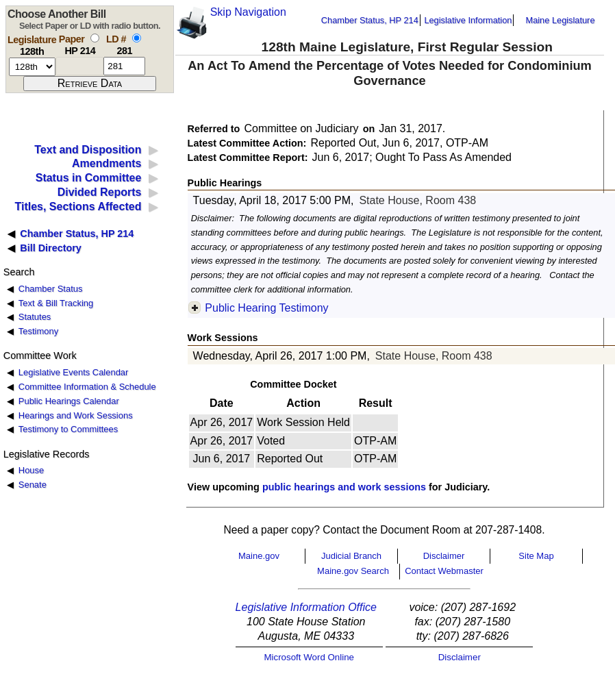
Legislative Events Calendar (74, 372)
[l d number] (124, 66)
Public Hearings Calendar (69, 401)
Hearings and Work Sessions (76, 415)
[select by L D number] (137, 38)
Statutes (35, 317)
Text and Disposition (88, 150)
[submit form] (90, 84)
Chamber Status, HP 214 (370, 20)
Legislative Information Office (306, 607)
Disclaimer (444, 556)
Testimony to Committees (68, 429)
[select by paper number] (95, 38)
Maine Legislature (560, 20)
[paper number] (80, 66)
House (31, 470)
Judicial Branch (351, 556)
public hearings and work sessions (344, 487)
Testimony (38, 331)
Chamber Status (51, 289)
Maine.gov (259, 556)
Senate (33, 485)
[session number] (32, 67)
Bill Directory (51, 248)
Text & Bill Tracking (56, 303)
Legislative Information (468, 20)
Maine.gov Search (353, 571)
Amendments (106, 163)
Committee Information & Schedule (87, 387)
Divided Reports (100, 192)
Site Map (536, 556)
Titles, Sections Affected (78, 207)
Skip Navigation (248, 12)
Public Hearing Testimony (266, 308)
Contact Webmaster (444, 571)
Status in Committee (89, 178)
